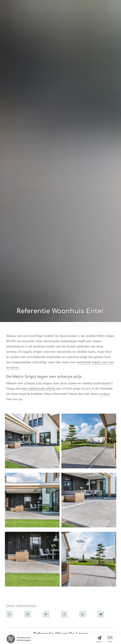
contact (105, 394)
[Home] (19, 639)
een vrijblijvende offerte (38, 389)
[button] (110, 639)
